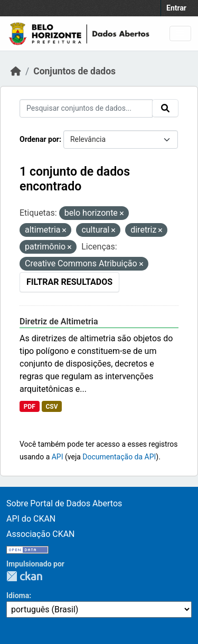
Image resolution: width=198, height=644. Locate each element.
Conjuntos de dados (74, 71)
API (58, 457)
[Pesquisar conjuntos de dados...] (86, 108)
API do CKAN (31, 519)
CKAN (24, 576)
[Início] (16, 71)
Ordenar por (39, 139)
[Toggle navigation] (180, 33)
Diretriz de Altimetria (59, 321)
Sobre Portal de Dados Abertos (64, 503)
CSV (51, 407)
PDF (30, 407)
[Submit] (165, 108)
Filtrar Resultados (69, 282)
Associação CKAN (41, 534)
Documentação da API (119, 457)
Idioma (18, 595)
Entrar (176, 8)
